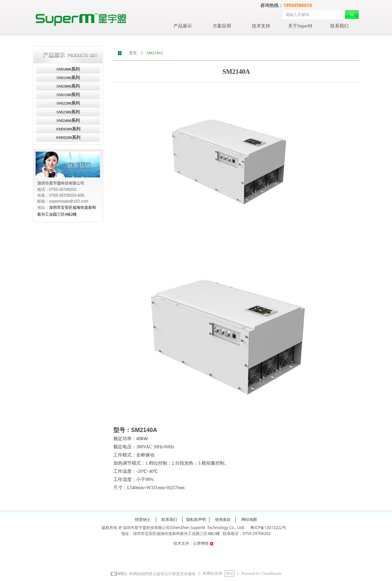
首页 (133, 53)
